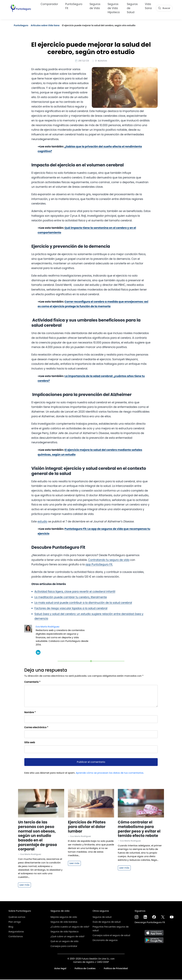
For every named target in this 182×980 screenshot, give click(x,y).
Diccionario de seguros (105, 941)
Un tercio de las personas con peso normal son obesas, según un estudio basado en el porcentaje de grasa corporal (37, 836)
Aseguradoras (16, 932)
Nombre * (30, 713)
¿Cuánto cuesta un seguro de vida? (70, 927)
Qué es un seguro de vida (64, 942)
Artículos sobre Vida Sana (45, 25)
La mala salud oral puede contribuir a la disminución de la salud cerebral (83, 603)
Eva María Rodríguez (48, 627)
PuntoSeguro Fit (74, 6)
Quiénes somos (17, 917)
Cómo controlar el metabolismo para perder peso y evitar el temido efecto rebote (139, 829)
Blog (11, 927)
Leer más (24, 885)
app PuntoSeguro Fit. (99, 565)
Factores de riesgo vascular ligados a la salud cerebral (71, 609)
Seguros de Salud (132, 8)
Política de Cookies (85, 969)
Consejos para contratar (64, 947)
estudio (42, 522)
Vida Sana (148, 6)
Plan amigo (15, 922)
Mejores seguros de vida (64, 917)
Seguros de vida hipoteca (64, 932)
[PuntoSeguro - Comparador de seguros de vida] (21, 8)
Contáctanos (16, 937)
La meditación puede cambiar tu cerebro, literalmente (71, 598)
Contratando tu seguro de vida (109, 560)
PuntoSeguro (21, 25)
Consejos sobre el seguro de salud (111, 936)
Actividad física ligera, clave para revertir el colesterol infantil (75, 592)
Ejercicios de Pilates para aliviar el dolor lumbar (87, 827)
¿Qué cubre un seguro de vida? (68, 937)
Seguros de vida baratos (64, 922)
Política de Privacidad (116, 969)
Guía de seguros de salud (107, 922)
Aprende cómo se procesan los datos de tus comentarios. (110, 773)
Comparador (49, 4)
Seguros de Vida (95, 6)
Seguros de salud (102, 917)
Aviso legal (60, 969)
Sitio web (30, 743)
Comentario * (32, 682)
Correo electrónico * (36, 728)
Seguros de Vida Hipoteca (114, 8)
